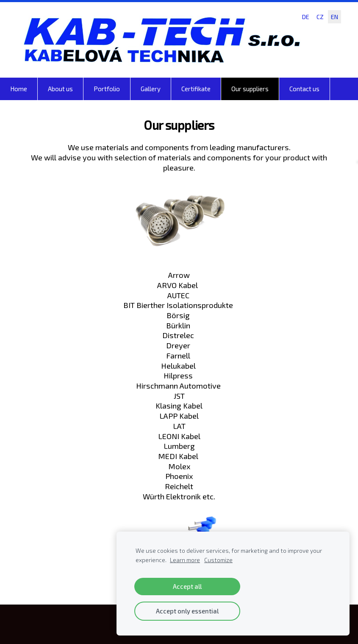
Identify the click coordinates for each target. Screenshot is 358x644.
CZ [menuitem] (320, 17)
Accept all (187, 586)
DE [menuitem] (306, 17)
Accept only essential (187, 611)
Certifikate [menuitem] (196, 89)
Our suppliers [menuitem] (250, 89)
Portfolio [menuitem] (107, 89)
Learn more (185, 560)
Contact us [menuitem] (304, 89)
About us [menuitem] (60, 89)
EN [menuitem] (334, 17)
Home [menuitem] (19, 89)
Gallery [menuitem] (151, 89)
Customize (218, 560)
